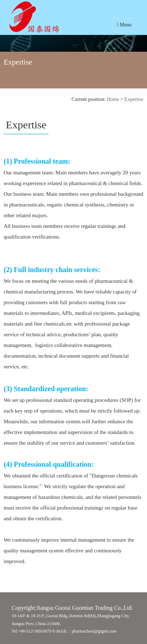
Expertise (134, 99)
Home (113, 99)
